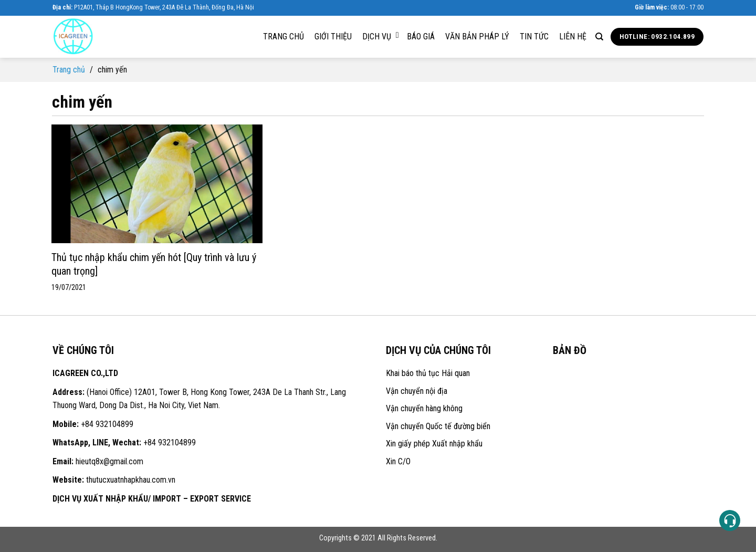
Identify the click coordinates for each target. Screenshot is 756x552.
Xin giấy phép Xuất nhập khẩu (434, 444)
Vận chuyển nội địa (417, 391)
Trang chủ (283, 37)
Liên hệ (573, 37)
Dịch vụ (381, 36)
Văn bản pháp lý (477, 37)
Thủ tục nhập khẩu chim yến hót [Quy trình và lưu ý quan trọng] (154, 264)
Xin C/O (398, 461)
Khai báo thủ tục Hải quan (428, 373)
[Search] (599, 37)
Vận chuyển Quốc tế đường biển (438, 426)
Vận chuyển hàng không (424, 408)
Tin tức (534, 37)
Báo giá (421, 37)
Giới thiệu (333, 37)
